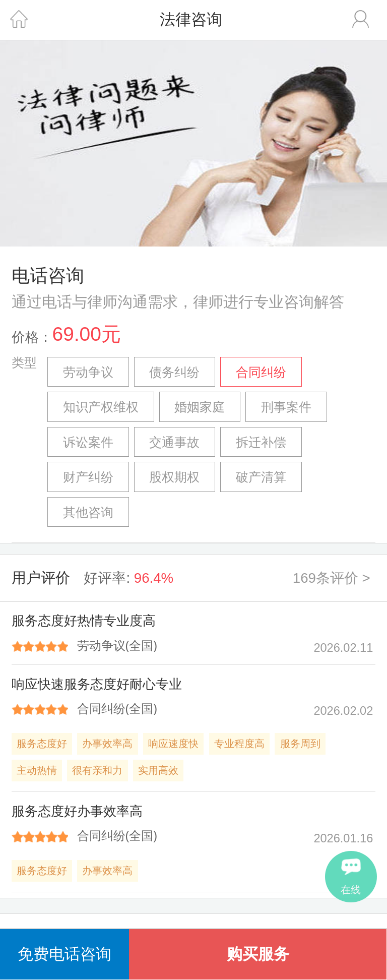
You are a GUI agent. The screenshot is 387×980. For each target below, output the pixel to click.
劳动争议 (88, 372)
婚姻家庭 (200, 407)
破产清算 (261, 477)
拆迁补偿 (261, 442)
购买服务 (258, 954)
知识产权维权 (101, 407)
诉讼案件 (88, 442)
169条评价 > (332, 578)
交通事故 (174, 442)
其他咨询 (88, 512)
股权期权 (174, 477)
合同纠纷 (261, 372)
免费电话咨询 (64, 954)
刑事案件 (286, 407)
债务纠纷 (174, 372)
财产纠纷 (88, 477)
